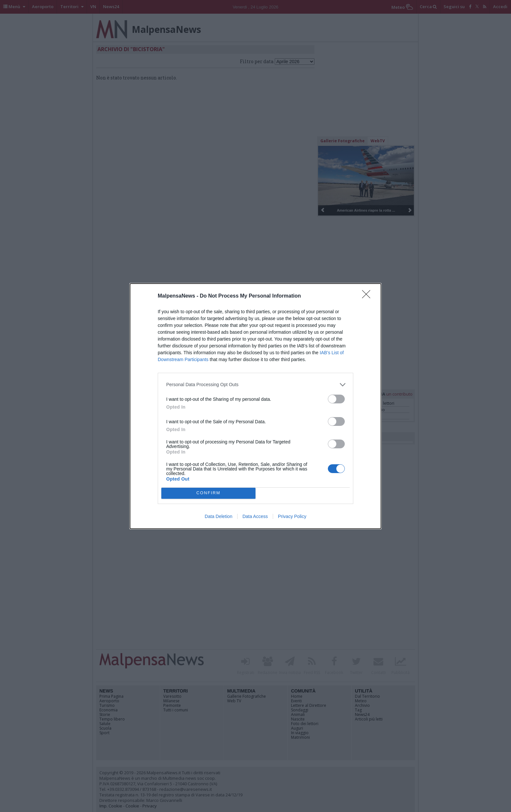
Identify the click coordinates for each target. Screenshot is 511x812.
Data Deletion (219, 516)
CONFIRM (208, 493)
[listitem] (255, 385)
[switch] (336, 399)
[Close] (368, 296)
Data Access (255, 516)
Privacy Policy (292, 516)
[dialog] (255, 406)
